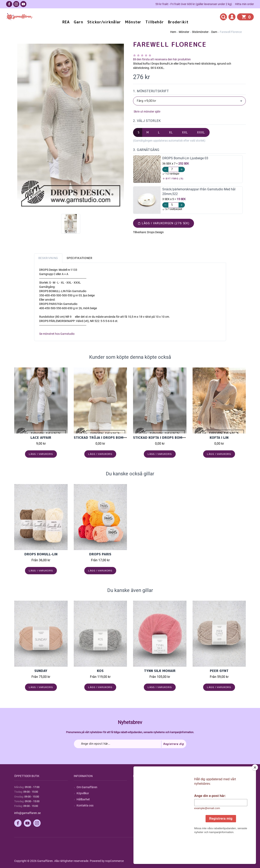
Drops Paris (100, 554)
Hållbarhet (83, 799)
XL (171, 132)
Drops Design (155, 232)
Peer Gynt (219, 671)
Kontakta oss (85, 805)
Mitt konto (202, 787)
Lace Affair (41, 438)
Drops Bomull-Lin (41, 554)
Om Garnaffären (87, 787)
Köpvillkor (83, 793)
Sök (138, 787)
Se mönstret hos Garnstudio (57, 334)
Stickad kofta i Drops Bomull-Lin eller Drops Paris (181, 438)
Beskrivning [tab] (48, 258)
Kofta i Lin (219, 438)
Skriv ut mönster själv (147, 112)
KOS (100, 671)
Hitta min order (244, 4)
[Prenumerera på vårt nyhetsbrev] (130, 744)
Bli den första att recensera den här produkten (162, 59)
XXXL (201, 132)
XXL (185, 132)
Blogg (140, 793)
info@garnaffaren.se (27, 813)
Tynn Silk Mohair (160, 671)
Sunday (41, 671)
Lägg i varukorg (41, 454)
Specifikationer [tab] (80, 258)
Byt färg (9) (173, 178)
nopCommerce (114, 861)
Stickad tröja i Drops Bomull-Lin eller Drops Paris (122, 438)
